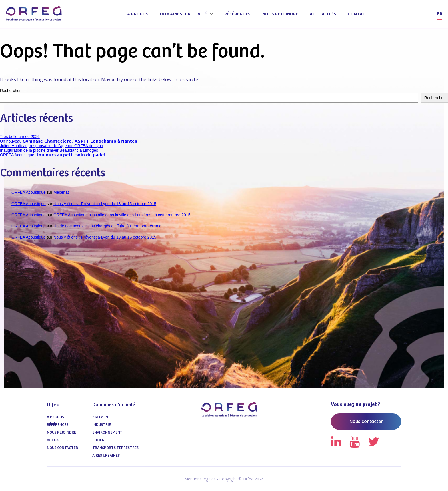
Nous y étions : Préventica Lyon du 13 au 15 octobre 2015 (105, 204)
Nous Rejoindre (280, 14)
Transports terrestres (115, 448)
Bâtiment (101, 417)
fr (440, 14)
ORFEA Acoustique (29, 192)
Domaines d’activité (184, 14)
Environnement (107, 433)
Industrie (102, 425)
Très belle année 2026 (20, 137)
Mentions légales (200, 479)
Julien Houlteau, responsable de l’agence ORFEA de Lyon (52, 146)
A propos (138, 14)
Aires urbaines (106, 456)
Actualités (323, 14)
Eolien (98, 440)
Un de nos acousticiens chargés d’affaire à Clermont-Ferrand (107, 226)
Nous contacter (62, 448)
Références (238, 14)
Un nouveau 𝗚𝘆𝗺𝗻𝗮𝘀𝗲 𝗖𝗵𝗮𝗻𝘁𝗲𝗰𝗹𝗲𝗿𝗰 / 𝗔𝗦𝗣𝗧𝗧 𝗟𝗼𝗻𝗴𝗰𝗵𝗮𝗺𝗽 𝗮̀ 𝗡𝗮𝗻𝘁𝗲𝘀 (69, 141)
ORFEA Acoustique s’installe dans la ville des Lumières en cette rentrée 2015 (122, 215)
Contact (358, 14)
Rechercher (10, 91)
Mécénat (61, 192)
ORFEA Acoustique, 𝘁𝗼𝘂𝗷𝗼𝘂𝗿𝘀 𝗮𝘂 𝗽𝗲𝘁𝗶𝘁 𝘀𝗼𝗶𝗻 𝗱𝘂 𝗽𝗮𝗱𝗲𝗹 (53, 155)
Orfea (53, 405)
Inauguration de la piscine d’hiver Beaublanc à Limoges (49, 150)
